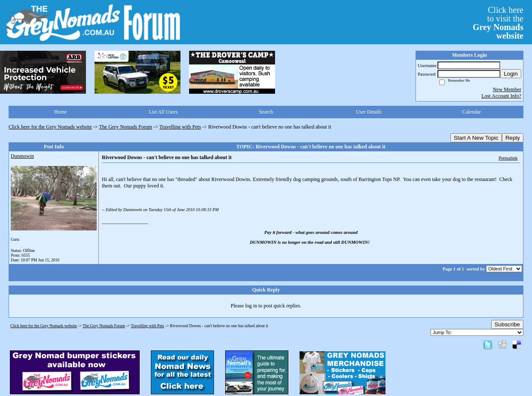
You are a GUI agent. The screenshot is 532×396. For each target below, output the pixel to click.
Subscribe (507, 324)
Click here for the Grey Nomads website (50, 127)
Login (511, 74)
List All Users (163, 112)
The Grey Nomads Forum (126, 127)
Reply (513, 138)
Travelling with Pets (180, 127)
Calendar (472, 112)
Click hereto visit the (498, 23)
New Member (507, 89)
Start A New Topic (476, 138)
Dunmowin (22, 156)
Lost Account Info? (501, 96)
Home (60, 112)
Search (266, 112)
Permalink (508, 158)
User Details (369, 112)
